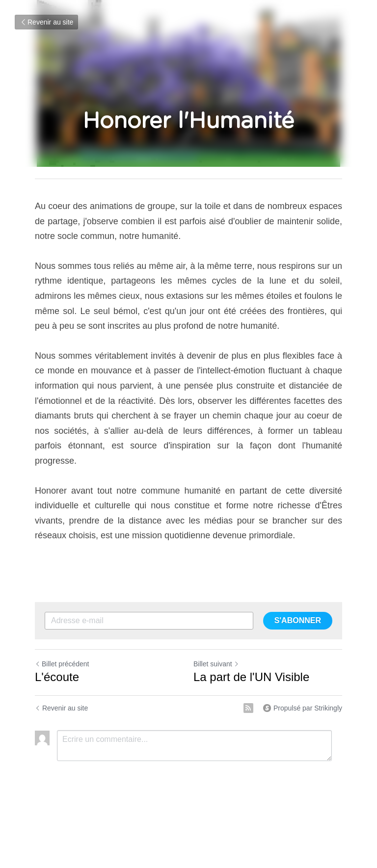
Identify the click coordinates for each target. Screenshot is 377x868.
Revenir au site (46, 22)
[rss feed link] (248, 708)
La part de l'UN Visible (251, 677)
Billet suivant (216, 664)
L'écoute (57, 677)
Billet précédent (62, 664)
